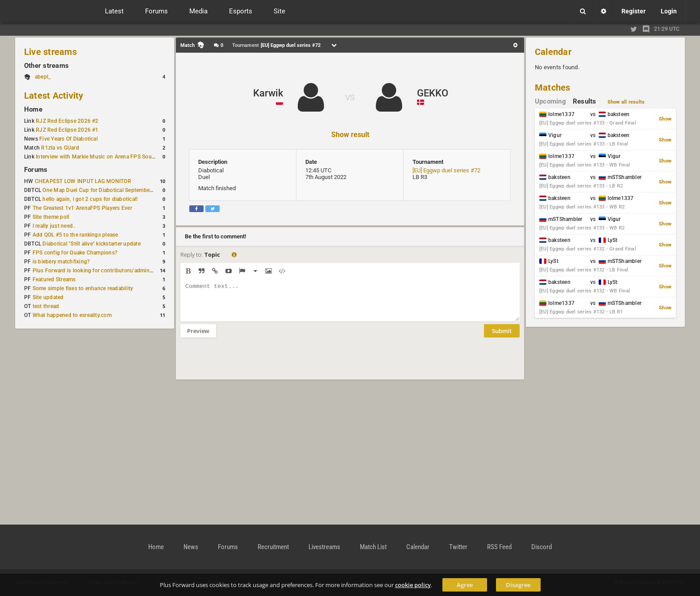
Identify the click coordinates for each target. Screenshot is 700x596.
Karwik (268, 93)
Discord (542, 547)
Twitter (458, 547)
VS (350, 98)
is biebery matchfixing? (61, 262)
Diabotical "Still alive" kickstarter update (91, 244)
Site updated (48, 297)
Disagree (518, 585)
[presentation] (248, 364)
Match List (373, 547)
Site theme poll (51, 217)
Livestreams (324, 547)
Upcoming (550, 101)
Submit (502, 338)
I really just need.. (54, 226)
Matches (553, 88)
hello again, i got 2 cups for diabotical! (90, 199)
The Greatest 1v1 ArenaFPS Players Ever (82, 208)
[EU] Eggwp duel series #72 (446, 170)
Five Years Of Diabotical (69, 139)
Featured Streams (54, 279)
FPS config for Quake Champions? (75, 253)
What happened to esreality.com (72, 315)
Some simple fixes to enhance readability (83, 288)
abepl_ (43, 77)
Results (585, 101)
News (191, 547)
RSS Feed (499, 547)
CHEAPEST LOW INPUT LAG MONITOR (83, 181)
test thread (46, 306)
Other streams (46, 66)
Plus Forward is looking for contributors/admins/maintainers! (109, 271)
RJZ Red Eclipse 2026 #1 (67, 130)
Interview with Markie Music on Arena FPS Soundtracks (104, 157)
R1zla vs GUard (60, 148)
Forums (36, 170)
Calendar (553, 52)
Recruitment (273, 547)
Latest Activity (54, 96)
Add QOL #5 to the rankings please (75, 235)
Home (33, 109)
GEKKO (433, 93)
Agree (465, 585)
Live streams (50, 52)
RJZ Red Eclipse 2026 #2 (67, 121)
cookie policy (413, 585)
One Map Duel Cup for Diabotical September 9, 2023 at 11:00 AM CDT (129, 190)
